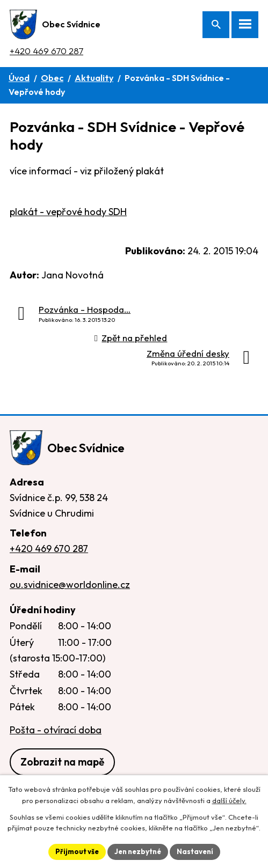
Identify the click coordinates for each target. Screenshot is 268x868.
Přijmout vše (77, 851)
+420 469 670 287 (46, 51)
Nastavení (195, 851)
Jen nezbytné (138, 851)
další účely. (229, 800)
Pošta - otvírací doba (56, 730)
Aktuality (94, 78)
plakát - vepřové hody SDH (68, 212)
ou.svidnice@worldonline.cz (70, 584)
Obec (52, 78)
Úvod (19, 78)
